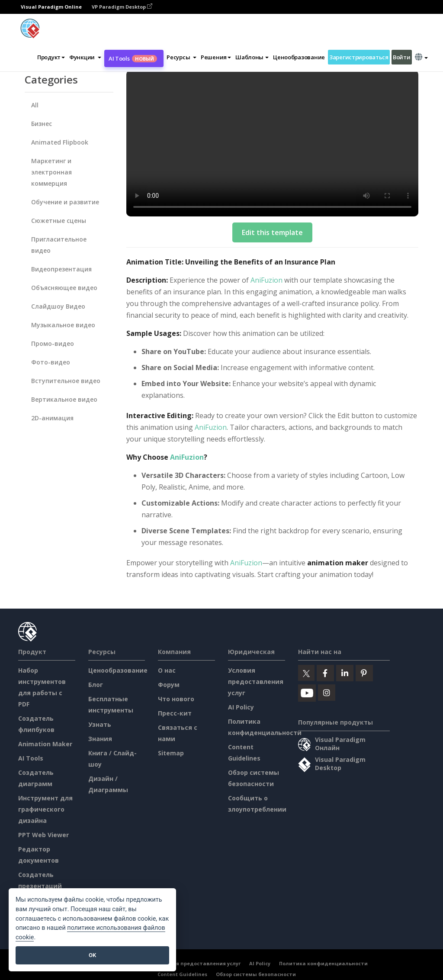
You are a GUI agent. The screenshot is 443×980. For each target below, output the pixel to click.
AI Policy (241, 707)
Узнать (100, 724)
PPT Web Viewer (43, 835)
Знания (100, 739)
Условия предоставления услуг (256, 682)
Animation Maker (45, 744)
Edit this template (272, 232)
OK (92, 955)
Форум (169, 685)
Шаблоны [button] (252, 57)
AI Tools (133, 58)
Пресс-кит (175, 713)
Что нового (176, 699)
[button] (85, 57)
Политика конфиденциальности (323, 963)
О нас (167, 670)
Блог (96, 685)
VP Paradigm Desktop (122, 7)
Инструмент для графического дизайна (45, 809)
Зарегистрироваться (359, 57)
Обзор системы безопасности (256, 974)
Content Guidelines (182, 974)
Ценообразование (299, 57)
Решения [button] (216, 57)
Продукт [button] (51, 57)
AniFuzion (266, 280)
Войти (402, 57)
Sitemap (171, 753)
